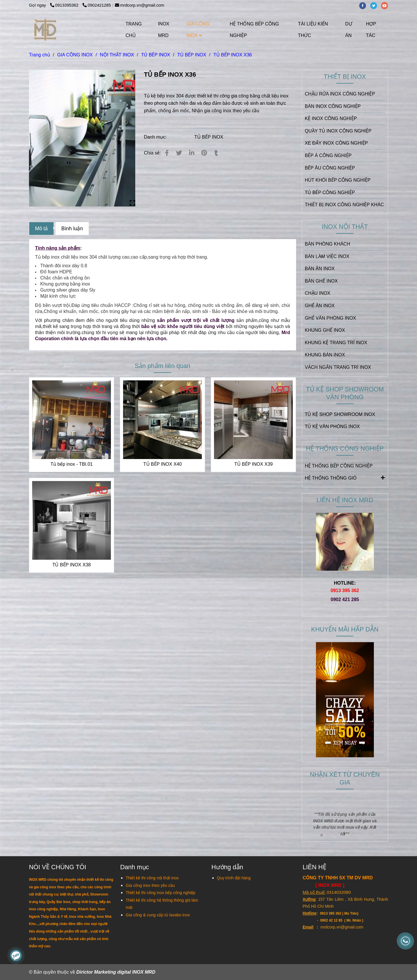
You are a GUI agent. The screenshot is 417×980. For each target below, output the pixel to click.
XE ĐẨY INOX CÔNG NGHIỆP (336, 143)
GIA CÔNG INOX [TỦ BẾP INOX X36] (75, 55)
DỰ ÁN (349, 30)
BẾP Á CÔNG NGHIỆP (328, 155)
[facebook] (365, 5)
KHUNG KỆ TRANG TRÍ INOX (336, 343)
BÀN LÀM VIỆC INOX (327, 256)
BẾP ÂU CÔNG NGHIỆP (330, 168)
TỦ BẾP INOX (209, 137)
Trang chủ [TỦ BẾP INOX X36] (40, 55)
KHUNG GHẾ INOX (325, 330)
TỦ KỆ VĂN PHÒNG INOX (332, 427)
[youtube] (386, 5)
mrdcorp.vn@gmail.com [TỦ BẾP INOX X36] (140, 5)
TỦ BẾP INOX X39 (254, 464)
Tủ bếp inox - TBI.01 (72, 464)
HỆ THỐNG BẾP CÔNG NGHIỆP (254, 30)
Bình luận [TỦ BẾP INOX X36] (72, 229)
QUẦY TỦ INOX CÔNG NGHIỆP (338, 131)
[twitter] (376, 5)
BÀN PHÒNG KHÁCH (328, 244)
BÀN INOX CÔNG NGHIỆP (333, 106)
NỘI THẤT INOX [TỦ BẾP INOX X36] (117, 55)
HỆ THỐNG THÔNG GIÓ (345, 478)
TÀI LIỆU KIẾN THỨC (313, 30)
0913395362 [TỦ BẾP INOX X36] (65, 5)
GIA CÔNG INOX (198, 30)
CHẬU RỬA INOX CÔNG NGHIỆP (340, 94)
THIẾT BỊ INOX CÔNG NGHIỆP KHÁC (344, 205)
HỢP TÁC (371, 30)
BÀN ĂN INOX (320, 269)
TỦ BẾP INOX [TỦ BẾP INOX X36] (156, 55)
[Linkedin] (192, 153)
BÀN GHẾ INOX (321, 281)
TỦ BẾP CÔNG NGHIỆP (330, 192)
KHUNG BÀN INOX (325, 355)
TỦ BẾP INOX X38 (72, 565)
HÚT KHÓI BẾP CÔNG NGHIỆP (338, 180)
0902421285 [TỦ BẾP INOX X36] (97, 5)
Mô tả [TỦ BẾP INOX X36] (41, 229)
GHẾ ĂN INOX (320, 306)
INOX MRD (164, 30)
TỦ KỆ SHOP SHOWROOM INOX (340, 414)
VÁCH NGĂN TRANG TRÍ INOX (338, 367)
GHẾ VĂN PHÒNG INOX (331, 318)
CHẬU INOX (318, 293)
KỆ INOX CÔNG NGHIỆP (331, 118)
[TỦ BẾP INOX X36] (46, 30)
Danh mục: (156, 137)
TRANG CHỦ (134, 30)
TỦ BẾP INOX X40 (163, 464)
